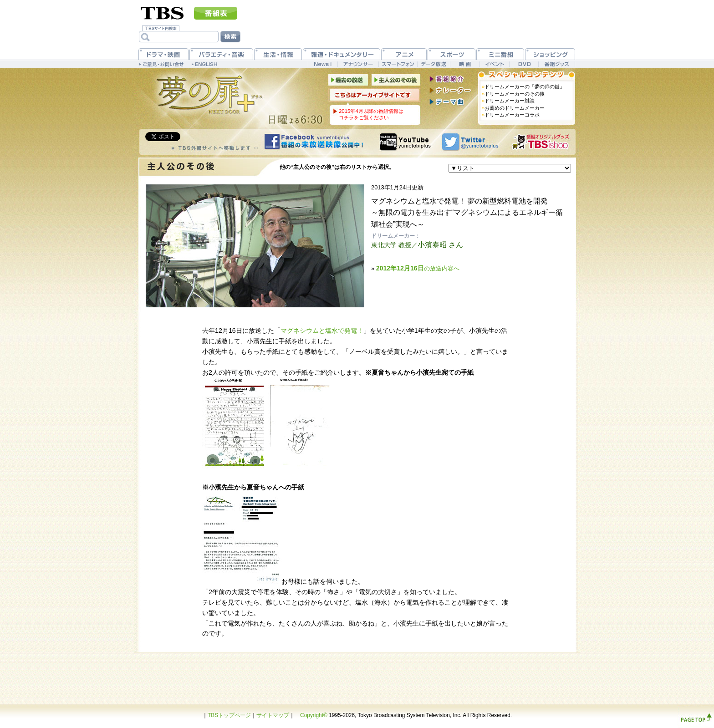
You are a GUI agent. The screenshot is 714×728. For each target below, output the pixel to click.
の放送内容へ (418, 268)
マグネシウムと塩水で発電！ (322, 331)
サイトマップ (273, 715)
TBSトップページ (229, 715)
